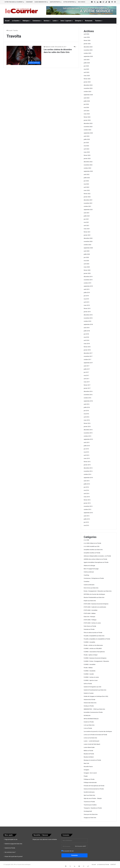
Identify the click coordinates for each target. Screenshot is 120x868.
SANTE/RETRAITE (55, 2)
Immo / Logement (66, 21)
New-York (86, 763)
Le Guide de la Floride (103, 864)
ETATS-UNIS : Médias (90, 613)
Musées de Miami (89, 757)
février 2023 (87, 155)
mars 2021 (87, 229)
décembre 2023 (88, 123)
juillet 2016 (87, 407)
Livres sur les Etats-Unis (90, 738)
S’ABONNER (29, 2)
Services (46, 21)
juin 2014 (86, 487)
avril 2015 (86, 455)
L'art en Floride (88, 728)
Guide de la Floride (10, 848)
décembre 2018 (88, 315)
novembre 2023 (88, 127)
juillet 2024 (87, 101)
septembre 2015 (88, 439)
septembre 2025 (88, 56)
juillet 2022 (87, 178)
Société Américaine (89, 792)
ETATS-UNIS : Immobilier (91, 610)
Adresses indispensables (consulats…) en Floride (97, 556)
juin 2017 (86, 372)
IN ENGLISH (87, 715)
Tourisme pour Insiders (90, 805)
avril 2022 (86, 187)
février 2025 (87, 79)
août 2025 (87, 60)
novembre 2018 (88, 318)
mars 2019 (87, 305)
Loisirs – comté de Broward (91, 741)
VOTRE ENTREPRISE (69, 2)
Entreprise (78, 21)
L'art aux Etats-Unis (89, 725)
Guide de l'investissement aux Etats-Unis (95, 690)
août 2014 (87, 481)
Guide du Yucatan (89, 693)
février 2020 (87, 270)
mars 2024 (87, 114)
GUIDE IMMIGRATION (41, 2)
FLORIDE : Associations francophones (94, 652)
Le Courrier (16, 21)
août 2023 (87, 136)
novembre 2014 (88, 471)
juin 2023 (86, 143)
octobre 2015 (87, 436)
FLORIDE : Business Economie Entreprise (95, 658)
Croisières (87, 581)
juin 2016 (86, 411)
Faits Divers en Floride (90, 626)
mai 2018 (86, 337)
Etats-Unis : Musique (89, 617)
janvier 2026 (87, 44)
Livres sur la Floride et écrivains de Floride (95, 735)
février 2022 (87, 194)
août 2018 (87, 328)
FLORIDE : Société (89, 674)
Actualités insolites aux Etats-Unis (93, 550)
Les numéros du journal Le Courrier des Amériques (98, 731)
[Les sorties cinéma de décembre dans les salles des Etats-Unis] (24, 55)
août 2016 (87, 404)
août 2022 (87, 174)
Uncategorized (88, 811)
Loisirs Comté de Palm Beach (92, 744)
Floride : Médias (88, 668)
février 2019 (87, 308)
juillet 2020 (87, 254)
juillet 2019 (87, 293)
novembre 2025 (88, 50)
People (86, 776)
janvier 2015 (87, 465)
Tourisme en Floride (89, 802)
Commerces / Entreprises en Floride (94, 578)
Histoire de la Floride (89, 700)
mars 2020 (87, 267)
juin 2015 (86, 449)
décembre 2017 (88, 353)
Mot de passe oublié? (81, 846)
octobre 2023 (87, 130)
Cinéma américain (89, 572)
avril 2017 (86, 379)
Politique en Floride (89, 779)
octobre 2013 (87, 509)
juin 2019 (86, 296)
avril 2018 (86, 340)
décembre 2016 (88, 391)
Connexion (75, 855)
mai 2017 (86, 375)
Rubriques (26, 21)
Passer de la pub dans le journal (14, 856)
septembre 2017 (88, 363)
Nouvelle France (88, 767)
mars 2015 (87, 458)
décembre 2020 (88, 238)
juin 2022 (86, 181)
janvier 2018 (87, 350)
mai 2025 (86, 69)
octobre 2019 (87, 283)
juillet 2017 (87, 369)
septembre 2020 (88, 248)
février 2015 (87, 462)
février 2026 (87, 40)
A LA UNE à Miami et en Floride (92, 543)
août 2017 (87, 366)
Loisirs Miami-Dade (89, 747)
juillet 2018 (87, 331)
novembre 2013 (88, 506)
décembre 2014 (88, 468)
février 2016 (87, 423)
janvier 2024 (87, 120)
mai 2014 (86, 490)
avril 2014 (86, 494)
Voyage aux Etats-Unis (90, 818)
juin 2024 (86, 104)
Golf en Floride (88, 684)
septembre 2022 (88, 171)
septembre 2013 (88, 513)
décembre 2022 (88, 162)
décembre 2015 (88, 430)
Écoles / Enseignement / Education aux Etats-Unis (98, 591)
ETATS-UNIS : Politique (90, 620)
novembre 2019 (88, 280)
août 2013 (87, 516)
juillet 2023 (87, 139)
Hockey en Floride (89, 706)
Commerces (36, 21)
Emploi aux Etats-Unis (90, 601)
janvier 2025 (87, 82)
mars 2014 (87, 497)
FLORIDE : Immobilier (90, 664)
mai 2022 (86, 184)
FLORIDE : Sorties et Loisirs (91, 677)
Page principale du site (11, 839)
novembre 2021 (88, 203)
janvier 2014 (87, 503)
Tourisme (98, 21)
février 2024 (87, 117)
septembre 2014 (88, 478)
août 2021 (87, 213)
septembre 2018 (88, 324)
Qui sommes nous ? (10, 852)
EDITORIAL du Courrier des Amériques (94, 594)
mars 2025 (87, 76)
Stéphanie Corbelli (50, 47)
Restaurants (89, 21)
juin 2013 (86, 522)
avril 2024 (86, 111)
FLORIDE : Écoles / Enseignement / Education (96, 661)
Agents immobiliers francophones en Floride (96, 562)
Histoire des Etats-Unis (90, 703)
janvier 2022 (87, 197)
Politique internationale (90, 782)
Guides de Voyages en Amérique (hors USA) (96, 696)
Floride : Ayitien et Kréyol (91, 655)
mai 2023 (86, 146)
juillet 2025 (87, 63)
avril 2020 (86, 264)
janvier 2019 (87, 312)
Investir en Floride (89, 722)
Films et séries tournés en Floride (93, 633)
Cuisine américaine (89, 585)
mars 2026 (87, 37)
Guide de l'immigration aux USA (92, 687)
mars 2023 (87, 152)
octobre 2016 (87, 398)
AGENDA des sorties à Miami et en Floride (95, 559)
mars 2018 (87, 344)
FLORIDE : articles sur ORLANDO (93, 648)
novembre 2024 (88, 88)
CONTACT (113, 864)
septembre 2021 (88, 210)
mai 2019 (86, 299)
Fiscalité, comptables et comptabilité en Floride (97, 639)
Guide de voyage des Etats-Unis (13, 844)
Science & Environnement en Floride (94, 789)
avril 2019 (86, 302)
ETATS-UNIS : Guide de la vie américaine (95, 607)
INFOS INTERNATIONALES (91, 719)
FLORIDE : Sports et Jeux (91, 680)
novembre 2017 (88, 356)
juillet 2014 (87, 484)
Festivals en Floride (89, 629)
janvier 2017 (87, 388)
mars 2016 (87, 420)
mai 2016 (86, 414)
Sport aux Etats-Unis (89, 795)
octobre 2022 (87, 168)
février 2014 (87, 500)
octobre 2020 (87, 245)
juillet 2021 (87, 216)
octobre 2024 (87, 92)
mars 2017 (87, 382)
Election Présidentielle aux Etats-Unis (94, 597)
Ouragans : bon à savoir (90, 773)
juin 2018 (86, 334)
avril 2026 (86, 34)
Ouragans (86, 770)
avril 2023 (86, 149)
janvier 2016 (87, 427)
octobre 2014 (87, 474)
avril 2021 (86, 226)
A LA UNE (86, 540)
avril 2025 (86, 72)
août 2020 (87, 251)
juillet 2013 (87, 519)
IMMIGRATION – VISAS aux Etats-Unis (94, 709)
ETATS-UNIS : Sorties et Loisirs (92, 623)
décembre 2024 (88, 85)
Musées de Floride (89, 754)
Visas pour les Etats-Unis (91, 814)
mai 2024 (86, 107)
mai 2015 (86, 452)
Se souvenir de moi (68, 851)
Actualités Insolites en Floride (92, 553)
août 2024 (87, 98)
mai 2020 (86, 261)
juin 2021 (86, 219)
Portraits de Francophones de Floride (94, 786)
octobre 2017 (87, 360)
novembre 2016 (88, 395)
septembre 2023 (88, 133)
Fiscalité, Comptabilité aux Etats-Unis (94, 636)
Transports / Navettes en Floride (93, 808)
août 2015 (87, 442)
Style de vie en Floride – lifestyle (93, 798)
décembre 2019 (88, 277)
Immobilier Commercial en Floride (93, 712)
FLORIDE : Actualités (89, 642)
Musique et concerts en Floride (92, 760)
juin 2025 (86, 66)
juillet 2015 (87, 446)
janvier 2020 (87, 273)
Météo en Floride (88, 751)
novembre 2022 (88, 165)
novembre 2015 (88, 433)
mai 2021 (86, 222)
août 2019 (87, 289)
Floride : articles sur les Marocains (93, 645)
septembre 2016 (88, 401)
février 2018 (87, 347)
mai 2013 (86, 525)
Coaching (86, 575)
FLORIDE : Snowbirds (90, 671)
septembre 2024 (88, 95)
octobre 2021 (87, 206)
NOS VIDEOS (82, 2)
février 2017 (87, 385)
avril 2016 (86, 417)
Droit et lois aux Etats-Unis (91, 588)
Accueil (7, 21)
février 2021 (87, 232)
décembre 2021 (88, 200)
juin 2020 (86, 257)
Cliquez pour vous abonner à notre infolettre (45, 839)
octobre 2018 (87, 321)
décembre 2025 (88, 47)
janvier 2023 (87, 159)
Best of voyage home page (91, 569)
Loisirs (55, 21)
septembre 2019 (88, 286)
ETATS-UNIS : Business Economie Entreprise (96, 604)
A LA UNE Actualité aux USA (92, 546)
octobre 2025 (87, 53)
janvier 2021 (87, 235)
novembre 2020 (88, 241)
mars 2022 (87, 190)
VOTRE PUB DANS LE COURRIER (14, 2)
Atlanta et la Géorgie (89, 566)
